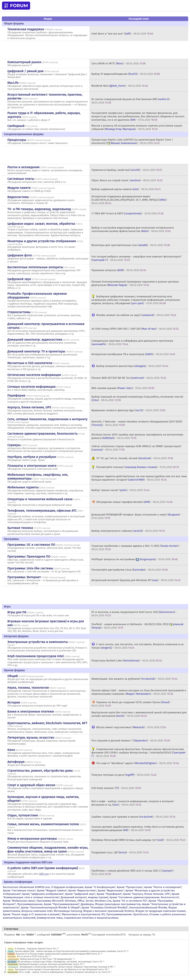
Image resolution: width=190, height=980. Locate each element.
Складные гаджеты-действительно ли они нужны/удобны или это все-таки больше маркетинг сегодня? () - (139, 478)
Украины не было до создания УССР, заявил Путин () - (131, 704)
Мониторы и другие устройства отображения (42, 241)
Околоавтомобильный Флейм (148, 908)
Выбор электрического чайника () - (128, 531)
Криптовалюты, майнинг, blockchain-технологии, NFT (47, 723)
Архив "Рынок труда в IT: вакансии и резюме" (32, 914)
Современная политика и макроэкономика (91, 918)
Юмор (11, 949)
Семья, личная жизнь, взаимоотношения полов (43, 824)
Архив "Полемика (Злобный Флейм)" (105, 908)
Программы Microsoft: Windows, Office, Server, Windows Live (74, 901)
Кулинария (13, 964)
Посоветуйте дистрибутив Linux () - (130, 570)
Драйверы (87, 904)
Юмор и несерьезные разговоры (32, 839)
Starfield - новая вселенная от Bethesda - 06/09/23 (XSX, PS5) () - (137, 626)
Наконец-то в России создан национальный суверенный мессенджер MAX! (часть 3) (58, 954)
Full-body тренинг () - (116, 788)
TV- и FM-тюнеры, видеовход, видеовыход (39, 209)
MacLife (13, 83)
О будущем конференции (67, 887)
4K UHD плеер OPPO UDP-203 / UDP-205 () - (135, 329)
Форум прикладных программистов (118, 904)
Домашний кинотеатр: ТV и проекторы (36, 351)
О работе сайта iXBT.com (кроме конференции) (43, 868)
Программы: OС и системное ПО (31, 545)
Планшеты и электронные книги (32, 466)
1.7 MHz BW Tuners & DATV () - (127, 213)
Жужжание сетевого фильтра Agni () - (128, 410)
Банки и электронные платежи (31, 711)
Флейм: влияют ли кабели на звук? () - (136, 315)
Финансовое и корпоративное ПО (83, 914)
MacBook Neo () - (120, 86)
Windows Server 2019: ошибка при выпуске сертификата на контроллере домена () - (137, 436)
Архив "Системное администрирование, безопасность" (144, 897)
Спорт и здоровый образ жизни (31, 785)
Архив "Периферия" (109, 894)
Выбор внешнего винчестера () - (132, 366)
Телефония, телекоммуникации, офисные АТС (42, 511)
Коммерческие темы (50, 918)
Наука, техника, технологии (28, 688)
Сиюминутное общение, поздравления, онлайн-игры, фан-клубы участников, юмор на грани (48, 849)
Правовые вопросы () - (119, 270)
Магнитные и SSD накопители (30, 363)
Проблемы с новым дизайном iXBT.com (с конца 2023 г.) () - (133, 872)
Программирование (30, 904)
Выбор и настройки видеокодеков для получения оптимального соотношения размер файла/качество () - (133, 229)
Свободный (16, 126)
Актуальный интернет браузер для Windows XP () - (136, 580)
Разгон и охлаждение (23, 167)
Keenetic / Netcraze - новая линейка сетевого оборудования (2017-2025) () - (137, 423)
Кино (11, 750)
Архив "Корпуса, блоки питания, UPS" (147, 894)
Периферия (16, 395)
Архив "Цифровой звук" (80, 894)
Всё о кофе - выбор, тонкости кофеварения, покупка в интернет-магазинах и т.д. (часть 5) (65, 972)
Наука (11, 951)
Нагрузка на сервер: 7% (142, 935)
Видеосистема (18, 197)
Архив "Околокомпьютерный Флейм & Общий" (51, 908)
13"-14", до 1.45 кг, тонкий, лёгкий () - (135, 458)
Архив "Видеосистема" (82, 890)
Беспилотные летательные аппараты (35, 267)
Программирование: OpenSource (127, 914)
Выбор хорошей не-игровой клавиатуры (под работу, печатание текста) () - (137, 398)
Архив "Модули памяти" (52, 890)
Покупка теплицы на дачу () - (124, 775)
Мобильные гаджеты (23, 487)
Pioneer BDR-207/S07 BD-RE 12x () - (129, 378)
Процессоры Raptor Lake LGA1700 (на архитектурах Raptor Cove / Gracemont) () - (132, 141)
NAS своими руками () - (123, 388)
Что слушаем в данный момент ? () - (131, 741)
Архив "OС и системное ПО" (130, 901)
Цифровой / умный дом (25, 71)
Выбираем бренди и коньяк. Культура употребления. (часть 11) (51, 964)
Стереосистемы (19, 312)
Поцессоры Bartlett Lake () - (127, 661)
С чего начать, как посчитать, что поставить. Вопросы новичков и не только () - (137, 646)
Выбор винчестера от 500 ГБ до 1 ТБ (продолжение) (46, 959)
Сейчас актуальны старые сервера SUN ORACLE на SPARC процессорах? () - (136, 448)
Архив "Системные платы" (19, 890)
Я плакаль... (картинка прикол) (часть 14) (35, 949)
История (14, 702)
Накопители (13, 959)
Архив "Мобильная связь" (19, 901)
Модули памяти (19, 188)
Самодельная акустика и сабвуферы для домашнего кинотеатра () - (132, 342)
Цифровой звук (19, 279)
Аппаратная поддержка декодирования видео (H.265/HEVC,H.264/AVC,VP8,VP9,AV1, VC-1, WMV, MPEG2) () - (130, 200)
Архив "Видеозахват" (111, 890)
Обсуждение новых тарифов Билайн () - (134, 502)
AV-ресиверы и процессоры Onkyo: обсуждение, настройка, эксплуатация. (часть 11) (60, 962)
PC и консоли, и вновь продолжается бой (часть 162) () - (134, 614)
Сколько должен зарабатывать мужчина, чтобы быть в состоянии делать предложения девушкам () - (138, 828)
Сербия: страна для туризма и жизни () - (133, 817)
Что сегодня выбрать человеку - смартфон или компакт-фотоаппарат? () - (136, 258)
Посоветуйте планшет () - (138, 467)
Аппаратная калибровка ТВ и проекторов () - (133, 354)
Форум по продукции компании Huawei (160, 911)
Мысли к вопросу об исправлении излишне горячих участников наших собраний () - (137, 127)
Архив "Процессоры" (130, 887)
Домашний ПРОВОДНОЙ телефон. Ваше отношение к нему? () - (136, 516)
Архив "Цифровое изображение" (43, 894)
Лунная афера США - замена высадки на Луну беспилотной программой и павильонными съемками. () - (139, 692)
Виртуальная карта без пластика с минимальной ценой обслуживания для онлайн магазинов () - (139, 714)
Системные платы (21, 179)
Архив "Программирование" (62, 904)
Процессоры (17, 140)
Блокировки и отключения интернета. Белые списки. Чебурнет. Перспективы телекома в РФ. (66, 967)
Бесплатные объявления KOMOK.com (26, 887)
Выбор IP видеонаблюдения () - (126, 74)
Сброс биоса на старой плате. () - (127, 180)
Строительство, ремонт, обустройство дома (40, 771)
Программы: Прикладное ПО (29, 556)
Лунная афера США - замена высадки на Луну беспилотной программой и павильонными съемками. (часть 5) (70, 951)
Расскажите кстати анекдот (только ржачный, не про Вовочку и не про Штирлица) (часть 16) (61, 969)
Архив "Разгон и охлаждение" (163, 887)
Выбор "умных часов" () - (121, 490)
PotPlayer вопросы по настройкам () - (134, 559)
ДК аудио (12, 962)
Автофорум (16, 762)
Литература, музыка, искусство (31, 738)
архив (47, 140)
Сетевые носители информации (32, 387)
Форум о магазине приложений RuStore (109, 911)
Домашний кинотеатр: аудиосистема (35, 340)
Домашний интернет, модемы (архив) (85, 897)
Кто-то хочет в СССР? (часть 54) (32, 956)
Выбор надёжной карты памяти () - (126, 189)
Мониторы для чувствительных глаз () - (131, 245)
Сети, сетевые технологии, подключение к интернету (47, 419)
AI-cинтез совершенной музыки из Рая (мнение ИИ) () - (131, 101)
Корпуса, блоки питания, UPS (29, 407)
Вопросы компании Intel (37, 911)
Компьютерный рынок (24, 62)
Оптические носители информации (34, 375)
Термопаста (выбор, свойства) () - (127, 170)
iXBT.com (44, 874)
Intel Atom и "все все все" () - (122, 34)
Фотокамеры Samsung (68, 911)
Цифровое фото (20, 255)
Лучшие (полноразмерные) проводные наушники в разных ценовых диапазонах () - (135, 283)
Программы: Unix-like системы (30, 568)
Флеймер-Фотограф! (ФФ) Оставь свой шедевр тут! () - (138, 840)
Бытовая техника (20, 528)
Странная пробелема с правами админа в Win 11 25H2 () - (136, 548)
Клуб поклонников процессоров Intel (36, 656)
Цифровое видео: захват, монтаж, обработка (41, 224)
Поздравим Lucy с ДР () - (120, 852)
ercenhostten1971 (115, 935)
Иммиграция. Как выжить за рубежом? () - (134, 679)
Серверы (14, 445)
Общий (13, 676)
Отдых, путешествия (23, 815)
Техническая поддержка (26, 29)
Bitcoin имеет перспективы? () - (131, 727)
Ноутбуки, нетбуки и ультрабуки (32, 457)
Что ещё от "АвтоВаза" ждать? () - (138, 763)
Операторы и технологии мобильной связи (40, 499)
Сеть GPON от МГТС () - (118, 63)
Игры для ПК (17, 612)
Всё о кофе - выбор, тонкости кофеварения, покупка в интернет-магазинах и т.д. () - (133, 803)
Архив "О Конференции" (100, 887)
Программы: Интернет (24, 577)
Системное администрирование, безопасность (43, 434)
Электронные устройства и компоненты (38, 642)
